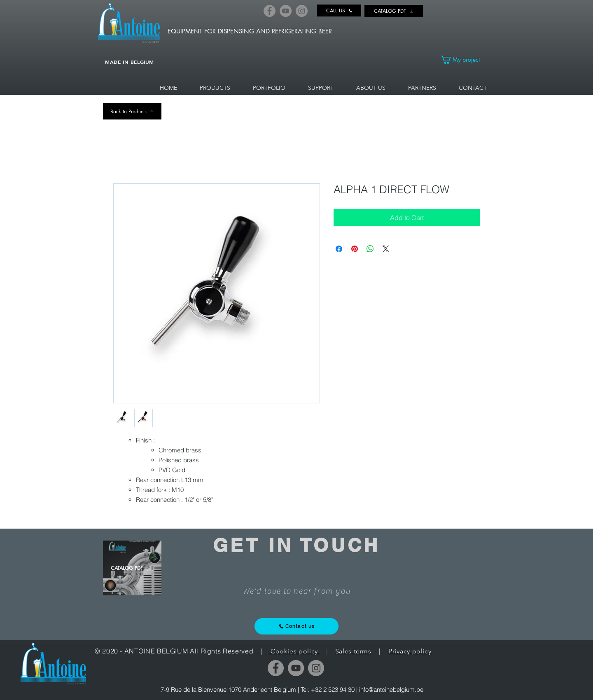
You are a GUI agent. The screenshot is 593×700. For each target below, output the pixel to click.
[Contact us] (296, 626)
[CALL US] (339, 11)
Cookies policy (294, 651)
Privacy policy (410, 651)
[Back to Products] (132, 111)
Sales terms (353, 651)
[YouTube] (286, 11)
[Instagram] (302, 11)
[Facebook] (270, 11)
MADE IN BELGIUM (130, 62)
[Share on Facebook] (339, 249)
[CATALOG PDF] (394, 11)
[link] (465, 60)
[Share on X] (386, 249)
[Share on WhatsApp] (370, 249)
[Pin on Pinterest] (355, 249)
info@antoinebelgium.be (391, 689)
